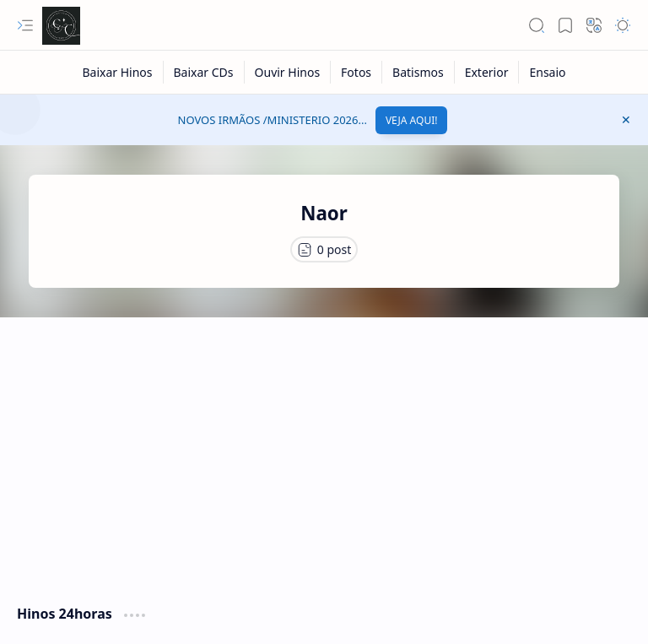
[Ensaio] (547, 72)
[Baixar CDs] (204, 72)
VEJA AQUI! (412, 120)
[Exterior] (487, 72)
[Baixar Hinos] (117, 72)
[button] (25, 25)
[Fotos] (356, 72)
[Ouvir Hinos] (288, 72)
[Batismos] (418, 72)
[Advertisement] (324, 452)
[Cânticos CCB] (61, 26)
